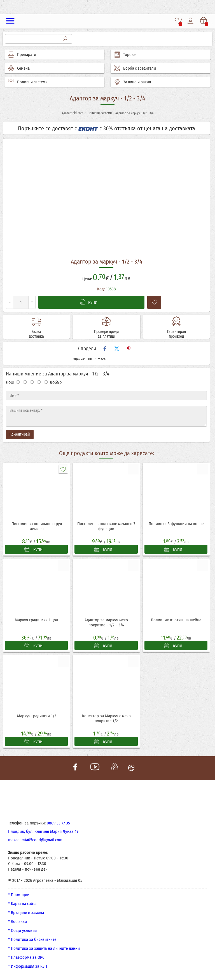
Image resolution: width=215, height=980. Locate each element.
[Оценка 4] (39, 382)
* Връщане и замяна (26, 913)
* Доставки (17, 922)
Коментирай (20, 434)
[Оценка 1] (18, 382)
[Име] (106, 396)
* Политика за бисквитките (32, 940)
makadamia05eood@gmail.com (35, 840)
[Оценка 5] (46, 382)
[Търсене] (31, 39)
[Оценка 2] (25, 382)
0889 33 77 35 (58, 823)
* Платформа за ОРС (26, 958)
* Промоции (19, 895)
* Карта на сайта (22, 904)
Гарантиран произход (176, 334)
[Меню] (11, 21)
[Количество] (21, 302)
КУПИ (33, 549)
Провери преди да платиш (106, 334)
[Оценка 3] (32, 382)
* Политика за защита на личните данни (44, 949)
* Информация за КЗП (28, 967)
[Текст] (106, 416)
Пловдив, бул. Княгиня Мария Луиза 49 (43, 832)
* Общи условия (22, 931)
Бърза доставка (36, 334)
